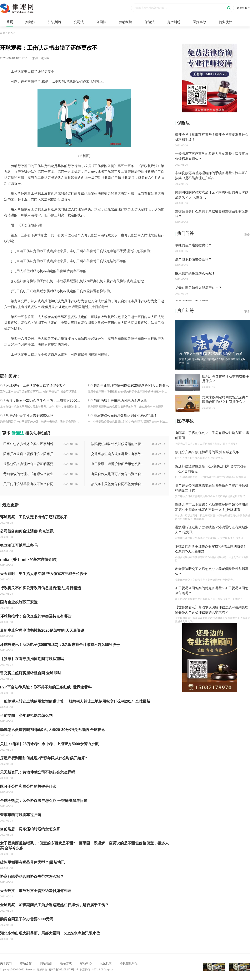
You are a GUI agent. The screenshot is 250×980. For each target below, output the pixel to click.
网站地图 (46, 963)
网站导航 (244, 8)
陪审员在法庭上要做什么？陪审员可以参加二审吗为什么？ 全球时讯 (30, 454)
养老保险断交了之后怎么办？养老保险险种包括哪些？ (212, 571)
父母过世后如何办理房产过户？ (198, 288)
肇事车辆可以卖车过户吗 (21, 815)
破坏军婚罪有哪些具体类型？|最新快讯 (32, 862)
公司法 (79, 22)
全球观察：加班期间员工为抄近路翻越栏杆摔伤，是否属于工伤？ (54, 905)
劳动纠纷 (125, 22)
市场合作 (26, 963)
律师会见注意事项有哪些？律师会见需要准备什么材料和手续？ (212, 137)
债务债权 (225, 22)
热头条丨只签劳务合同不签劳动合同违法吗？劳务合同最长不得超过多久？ (118, 484)
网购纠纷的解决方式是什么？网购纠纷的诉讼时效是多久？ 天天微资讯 (212, 195)
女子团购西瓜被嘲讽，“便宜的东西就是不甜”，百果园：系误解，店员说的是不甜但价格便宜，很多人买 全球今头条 (84, 846)
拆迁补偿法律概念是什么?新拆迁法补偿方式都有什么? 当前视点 (211, 469)
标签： (4, 364)
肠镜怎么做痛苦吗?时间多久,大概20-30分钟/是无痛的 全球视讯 (52, 730)
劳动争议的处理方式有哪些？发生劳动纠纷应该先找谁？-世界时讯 (30, 474)
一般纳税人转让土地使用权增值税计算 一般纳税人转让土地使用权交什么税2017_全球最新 (75, 701)
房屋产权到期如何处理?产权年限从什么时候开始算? (44, 758)
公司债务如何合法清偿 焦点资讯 (27, 531)
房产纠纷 (174, 22)
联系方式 (66, 963)
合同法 (101, 22)
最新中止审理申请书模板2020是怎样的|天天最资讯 (131, 386)
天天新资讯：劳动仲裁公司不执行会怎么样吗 (37, 772)
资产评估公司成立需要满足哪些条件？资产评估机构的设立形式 (212, 488)
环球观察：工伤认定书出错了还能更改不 (36, 386)
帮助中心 (86, 963)
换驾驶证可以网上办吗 (19, 545)
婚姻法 (30, 22)
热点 (10, 33)
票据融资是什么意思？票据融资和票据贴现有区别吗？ (212, 214)
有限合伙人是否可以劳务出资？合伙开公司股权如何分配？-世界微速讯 (118, 474)
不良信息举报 (129, 963)
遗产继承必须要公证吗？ (193, 259)
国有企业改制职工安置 (19, 602)
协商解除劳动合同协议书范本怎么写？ (32, 877)
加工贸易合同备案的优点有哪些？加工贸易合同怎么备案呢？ (212, 591)
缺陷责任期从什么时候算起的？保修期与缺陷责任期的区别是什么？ (118, 444)
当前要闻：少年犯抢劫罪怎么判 (26, 716)
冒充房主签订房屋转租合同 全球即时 (31, 673)
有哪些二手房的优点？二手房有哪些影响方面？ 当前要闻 (212, 435)
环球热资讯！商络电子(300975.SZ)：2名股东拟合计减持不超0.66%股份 (60, 645)
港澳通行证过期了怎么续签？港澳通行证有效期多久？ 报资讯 (212, 530)
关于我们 (6, 963)
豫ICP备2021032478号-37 (64, 970)
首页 (10, 22)
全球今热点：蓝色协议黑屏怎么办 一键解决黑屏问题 (44, 801)
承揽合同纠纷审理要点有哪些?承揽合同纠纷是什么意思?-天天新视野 (211, 549)
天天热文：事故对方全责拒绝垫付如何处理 (36, 891)
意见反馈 (106, 963)
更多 (247, 234)
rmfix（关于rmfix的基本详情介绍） (30, 560)
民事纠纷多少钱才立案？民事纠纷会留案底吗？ (30, 444)
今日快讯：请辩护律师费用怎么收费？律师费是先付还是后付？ (118, 464)
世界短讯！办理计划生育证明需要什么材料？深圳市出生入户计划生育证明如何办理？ (30, 464)
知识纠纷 (55, 22)
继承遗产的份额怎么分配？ (195, 274)
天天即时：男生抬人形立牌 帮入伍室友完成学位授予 (44, 574)
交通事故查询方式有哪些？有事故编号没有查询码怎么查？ (118, 454)
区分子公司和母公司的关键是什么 (28, 786)
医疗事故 (200, 22)
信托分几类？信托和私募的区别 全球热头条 (207, 452)
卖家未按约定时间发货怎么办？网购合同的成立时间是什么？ (225, 399)
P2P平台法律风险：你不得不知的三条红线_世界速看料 (46, 687)
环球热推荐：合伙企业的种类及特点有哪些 (36, 616)
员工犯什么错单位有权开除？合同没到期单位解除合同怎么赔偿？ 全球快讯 (30, 484)
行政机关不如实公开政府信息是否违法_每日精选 (40, 588)
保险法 (150, 22)
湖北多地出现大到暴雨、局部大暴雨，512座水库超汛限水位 (50, 933)
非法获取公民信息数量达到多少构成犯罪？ (125, 416)
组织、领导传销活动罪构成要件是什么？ (225, 379)
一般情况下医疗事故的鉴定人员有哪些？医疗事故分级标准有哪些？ (212, 156)
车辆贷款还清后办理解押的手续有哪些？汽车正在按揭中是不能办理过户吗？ (212, 175)
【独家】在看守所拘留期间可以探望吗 (32, 659)
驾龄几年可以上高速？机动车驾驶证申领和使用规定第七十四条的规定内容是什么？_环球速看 (212, 507)
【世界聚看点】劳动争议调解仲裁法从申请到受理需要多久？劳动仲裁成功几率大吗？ (212, 610)
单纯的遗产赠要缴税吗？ (193, 245)
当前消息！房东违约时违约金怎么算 (120, 401)
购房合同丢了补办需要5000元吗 (30, 416)
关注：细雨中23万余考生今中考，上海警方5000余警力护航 (50, 401)
